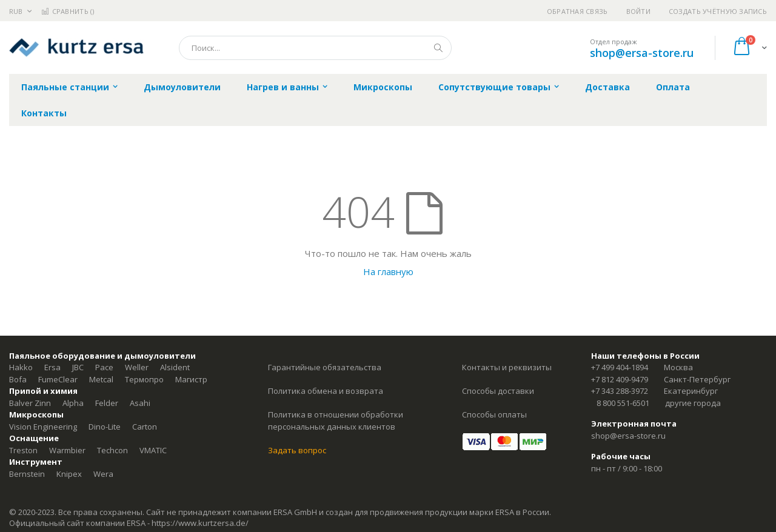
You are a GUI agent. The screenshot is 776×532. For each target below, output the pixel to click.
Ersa (52, 367)
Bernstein (27, 474)
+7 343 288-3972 (620, 391)
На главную (388, 271)
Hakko (21, 367)
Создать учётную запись (718, 11)
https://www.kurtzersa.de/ (200, 523)
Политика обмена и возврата (326, 391)
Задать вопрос (297, 450)
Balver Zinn (30, 403)
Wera (103, 474)
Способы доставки (498, 391)
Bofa (18, 379)
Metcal (101, 379)
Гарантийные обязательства (325, 367)
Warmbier (67, 450)
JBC (78, 367)
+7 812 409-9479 (620, 379)
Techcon (112, 450)
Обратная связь (577, 11)
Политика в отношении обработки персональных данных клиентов (336, 421)
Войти (638, 11)
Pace (104, 367)
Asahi (140, 403)
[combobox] (315, 48)
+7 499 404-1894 (620, 367)
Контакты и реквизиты (507, 367)
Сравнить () (68, 11)
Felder (107, 403)
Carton (145, 427)
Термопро (144, 379)
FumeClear (58, 379)
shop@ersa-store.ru (642, 53)
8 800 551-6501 (623, 403)
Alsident (175, 367)
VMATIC (153, 450)
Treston (23, 450)
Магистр (191, 379)
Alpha (73, 403)
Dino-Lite (105, 427)
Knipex (69, 474)
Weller (137, 367)
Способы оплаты (494, 414)
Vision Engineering (43, 427)
